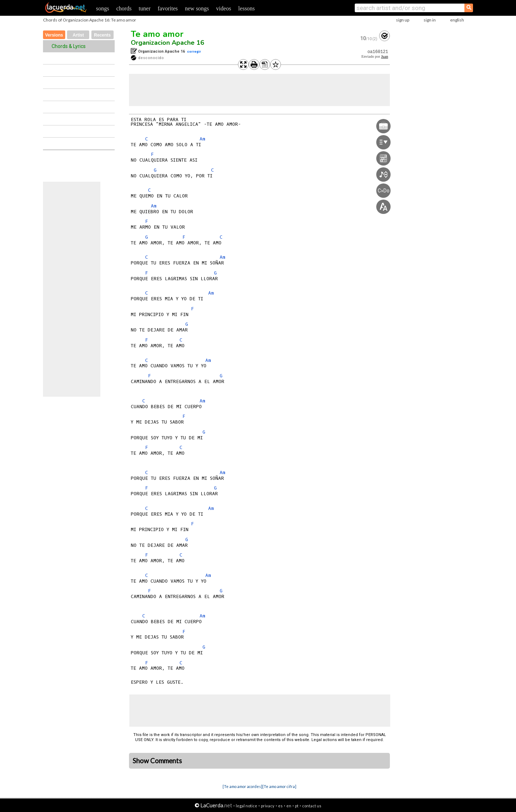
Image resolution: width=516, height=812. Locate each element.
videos (224, 8)
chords (124, 8)
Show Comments (157, 761)
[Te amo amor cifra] (279, 786)
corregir (194, 51)
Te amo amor (157, 34)
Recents (102, 35)
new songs (197, 8)
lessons (247, 8)
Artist (78, 35)
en (289, 806)
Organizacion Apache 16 (168, 43)
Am (202, 139)
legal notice (247, 806)
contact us (312, 806)
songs (102, 8)
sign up (403, 20)
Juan (384, 56)
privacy (268, 806)
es (280, 806)
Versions (54, 35)
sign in (430, 20)
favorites (168, 8)
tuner (145, 8)
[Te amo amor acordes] (242, 786)
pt (297, 806)
